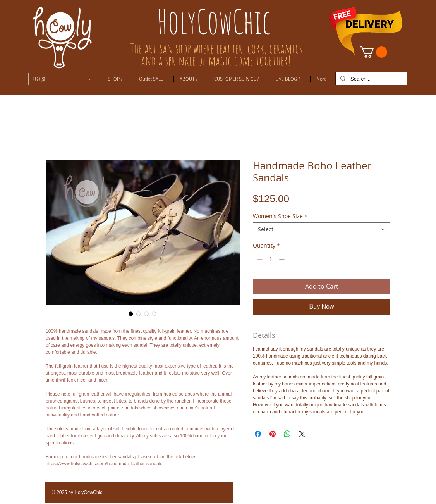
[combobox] (322, 229)
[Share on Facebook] (258, 434)
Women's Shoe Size (280, 216)
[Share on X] (302, 434)
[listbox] (62, 79)
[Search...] (371, 79)
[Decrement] (259, 259)
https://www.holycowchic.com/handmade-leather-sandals (104, 464)
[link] (373, 52)
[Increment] (282, 259)
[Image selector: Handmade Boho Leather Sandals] (131, 314)
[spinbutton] (271, 259)
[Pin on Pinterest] (273, 434)
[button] (62, 79)
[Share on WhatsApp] (287, 434)
